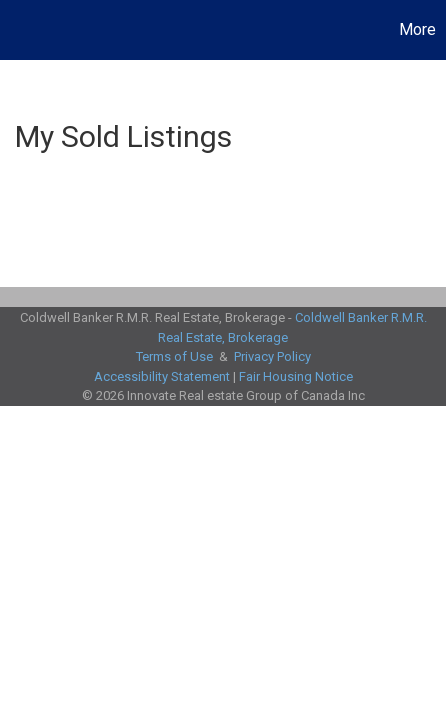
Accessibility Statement (162, 376)
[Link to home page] (18, 30)
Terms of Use (174, 356)
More (417, 29)
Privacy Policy (272, 356)
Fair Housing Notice (296, 376)
